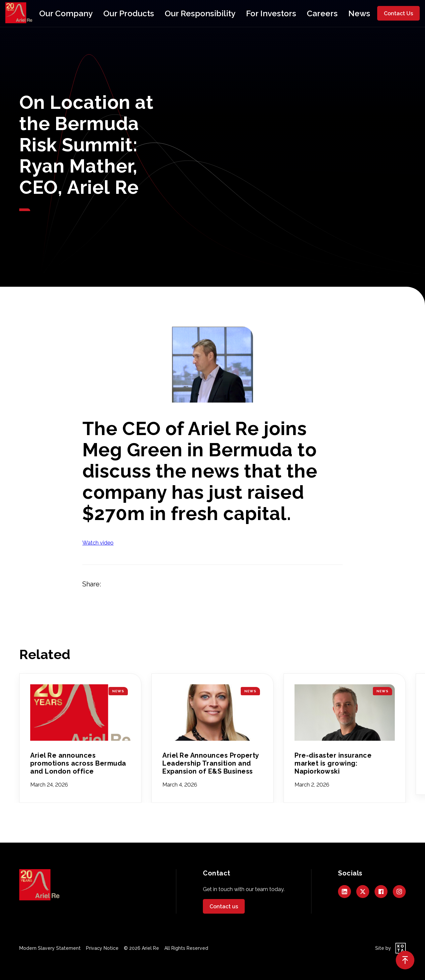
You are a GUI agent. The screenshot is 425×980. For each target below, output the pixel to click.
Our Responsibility (200, 13)
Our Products (149, 13)
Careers (288, 13)
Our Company (104, 13)
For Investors (251, 13)
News (316, 13)
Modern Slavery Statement (50, 948)
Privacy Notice (102, 948)
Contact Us (398, 13)
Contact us (224, 906)
